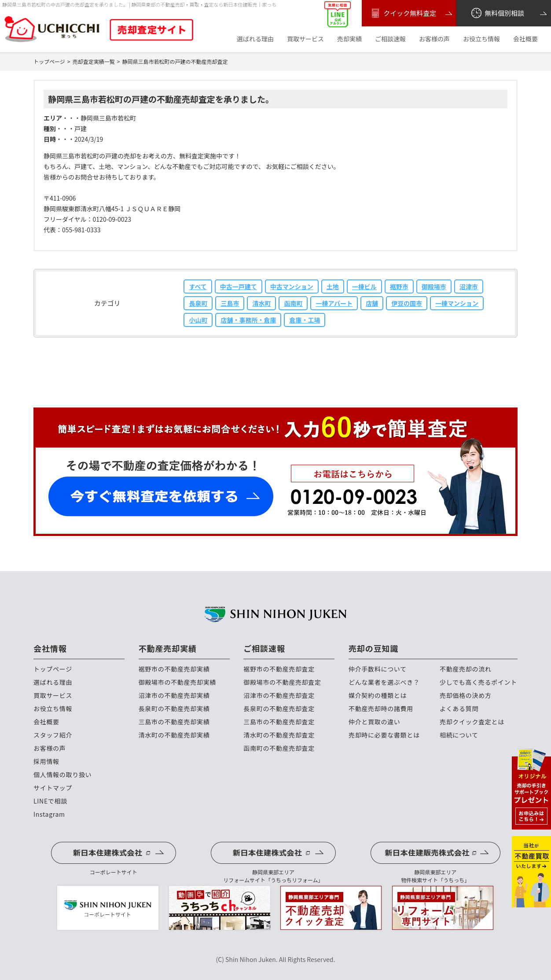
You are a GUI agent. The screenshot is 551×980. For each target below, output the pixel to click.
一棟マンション (457, 303)
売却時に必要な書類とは (384, 735)
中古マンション (292, 286)
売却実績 (349, 39)
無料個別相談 (497, 13)
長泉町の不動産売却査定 (279, 709)
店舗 (372, 303)
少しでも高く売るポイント (478, 682)
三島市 (230, 303)
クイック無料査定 (402, 13)
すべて (198, 286)
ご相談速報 (390, 39)
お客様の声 (434, 39)
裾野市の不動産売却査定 (279, 669)
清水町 (261, 303)
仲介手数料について (378, 669)
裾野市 (399, 286)
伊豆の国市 (407, 303)
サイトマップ (53, 788)
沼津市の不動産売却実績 (174, 696)
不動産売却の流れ (466, 669)
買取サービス (305, 39)
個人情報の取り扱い (62, 775)
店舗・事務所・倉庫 (248, 320)
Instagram (49, 814)
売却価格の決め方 (466, 696)
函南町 (293, 303)
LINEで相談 (50, 801)
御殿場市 (434, 286)
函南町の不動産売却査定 (279, 748)
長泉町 (198, 303)
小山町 (198, 320)
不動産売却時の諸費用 (381, 709)
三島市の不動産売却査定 (279, 722)
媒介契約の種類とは (378, 696)
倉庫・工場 (305, 320)
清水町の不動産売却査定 (279, 735)
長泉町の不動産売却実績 (174, 709)
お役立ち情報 (481, 39)
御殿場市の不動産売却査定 (282, 682)
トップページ (53, 669)
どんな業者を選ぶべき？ (384, 682)
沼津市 (469, 286)
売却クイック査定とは (472, 722)
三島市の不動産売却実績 (174, 722)
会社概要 (525, 39)
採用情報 (46, 762)
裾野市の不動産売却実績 (174, 669)
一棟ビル (364, 286)
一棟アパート (334, 303)
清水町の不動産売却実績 (174, 735)
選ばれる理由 (255, 39)
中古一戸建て (239, 286)
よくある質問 (459, 709)
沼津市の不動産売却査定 (279, 696)
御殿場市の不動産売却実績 (177, 682)
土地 (333, 286)
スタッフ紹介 (53, 735)
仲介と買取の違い (375, 722)
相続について (459, 735)
